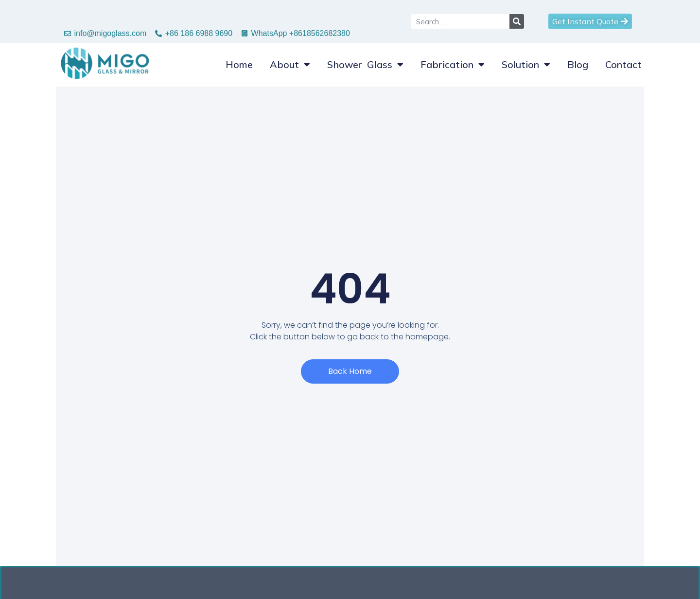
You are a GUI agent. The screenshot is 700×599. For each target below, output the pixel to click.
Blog (578, 64)
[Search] (517, 21)
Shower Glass (365, 65)
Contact (623, 64)
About (290, 65)
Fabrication (453, 65)
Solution (526, 65)
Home (239, 64)
